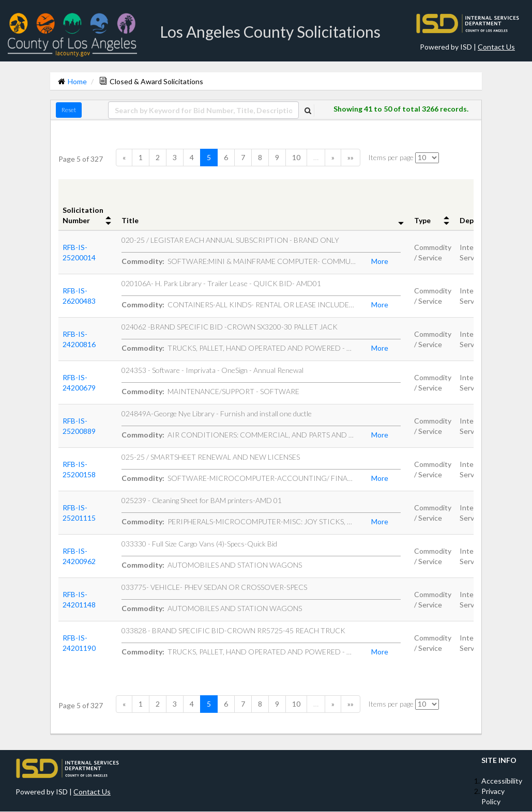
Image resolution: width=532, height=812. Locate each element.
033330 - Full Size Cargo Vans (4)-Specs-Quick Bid (199, 544)
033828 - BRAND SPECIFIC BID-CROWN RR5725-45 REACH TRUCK (233, 630)
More (380, 261)
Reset (69, 110)
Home (77, 81)
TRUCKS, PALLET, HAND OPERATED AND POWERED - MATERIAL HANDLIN (239, 348)
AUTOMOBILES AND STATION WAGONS (212, 565)
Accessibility (502, 781)
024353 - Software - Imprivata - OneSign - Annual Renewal (212, 370)
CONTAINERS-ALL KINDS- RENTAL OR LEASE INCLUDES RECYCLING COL (239, 304)
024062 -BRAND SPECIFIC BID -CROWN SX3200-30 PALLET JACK (230, 327)
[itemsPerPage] (427, 158)
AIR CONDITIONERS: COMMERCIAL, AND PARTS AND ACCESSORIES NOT (239, 435)
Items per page (391, 157)
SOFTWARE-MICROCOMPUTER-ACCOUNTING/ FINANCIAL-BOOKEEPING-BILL (239, 478)
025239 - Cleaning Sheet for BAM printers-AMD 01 (202, 500)
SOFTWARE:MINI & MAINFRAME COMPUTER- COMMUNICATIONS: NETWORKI (239, 261)
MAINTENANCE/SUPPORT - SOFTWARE (210, 391)
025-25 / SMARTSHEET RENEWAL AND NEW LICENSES (211, 457)
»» (351, 157)
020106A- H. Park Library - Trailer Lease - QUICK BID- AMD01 (221, 283)
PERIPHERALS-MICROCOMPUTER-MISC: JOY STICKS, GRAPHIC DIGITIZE (239, 521)
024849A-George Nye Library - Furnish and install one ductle (217, 413)
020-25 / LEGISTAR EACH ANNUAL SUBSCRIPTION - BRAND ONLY (230, 240)
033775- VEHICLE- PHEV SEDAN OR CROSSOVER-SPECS (214, 587)
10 (296, 157)
